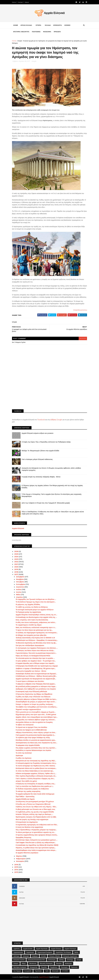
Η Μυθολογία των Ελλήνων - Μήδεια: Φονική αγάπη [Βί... (36, 676)
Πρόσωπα (74, 967)
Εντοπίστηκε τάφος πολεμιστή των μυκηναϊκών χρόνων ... (37, 840)
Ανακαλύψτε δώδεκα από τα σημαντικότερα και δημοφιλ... (36, 674)
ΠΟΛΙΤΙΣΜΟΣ (36, 32)
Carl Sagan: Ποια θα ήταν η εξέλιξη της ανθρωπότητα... (36, 843)
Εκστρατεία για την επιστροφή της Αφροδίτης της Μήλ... (36, 761)
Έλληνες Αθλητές (55, 956)
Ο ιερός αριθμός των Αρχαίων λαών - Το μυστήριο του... (36, 661)
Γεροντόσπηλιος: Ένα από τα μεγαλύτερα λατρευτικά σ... (36, 653)
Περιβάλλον (54, 967)
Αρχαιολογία (30, 952)
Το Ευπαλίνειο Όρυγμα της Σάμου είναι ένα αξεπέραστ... (36, 602)
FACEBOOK (22, 886)
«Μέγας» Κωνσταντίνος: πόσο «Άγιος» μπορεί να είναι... (36, 732)
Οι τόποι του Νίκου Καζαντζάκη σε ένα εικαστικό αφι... (35, 771)
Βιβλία (76, 952)
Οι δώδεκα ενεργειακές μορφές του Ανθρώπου (32, 789)
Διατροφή (26, 956)
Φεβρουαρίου (21, 859)
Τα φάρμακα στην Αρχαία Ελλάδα (28, 745)
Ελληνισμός (52, 960)
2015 (16, 867)
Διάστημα (16, 956)
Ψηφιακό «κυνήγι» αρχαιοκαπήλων (28, 709)
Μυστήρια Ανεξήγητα (20, 967)
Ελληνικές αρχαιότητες (70, 956)
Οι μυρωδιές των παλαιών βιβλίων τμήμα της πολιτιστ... (36, 720)
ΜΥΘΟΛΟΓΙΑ (58, 25)
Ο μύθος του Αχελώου (24, 758)
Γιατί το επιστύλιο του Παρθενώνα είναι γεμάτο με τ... (35, 786)
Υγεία (47, 971)
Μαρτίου (19, 856)
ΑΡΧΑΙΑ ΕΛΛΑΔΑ (26, 25)
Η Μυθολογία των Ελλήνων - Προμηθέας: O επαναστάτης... (37, 640)
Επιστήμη (70, 960)
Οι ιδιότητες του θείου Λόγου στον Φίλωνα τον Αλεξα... (35, 651)
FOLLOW (83, 892)
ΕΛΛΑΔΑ (48, 25)
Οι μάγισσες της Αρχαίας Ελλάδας (28, 604)
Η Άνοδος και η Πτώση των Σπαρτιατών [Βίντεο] (33, 804)
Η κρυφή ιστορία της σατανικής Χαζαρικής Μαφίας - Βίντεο (41, 477)
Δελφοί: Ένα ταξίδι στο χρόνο (26, 781)
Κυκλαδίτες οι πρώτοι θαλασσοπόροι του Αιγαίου (33, 750)
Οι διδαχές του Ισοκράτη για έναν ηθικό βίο (31, 635)
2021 (16, 564)
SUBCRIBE (82, 904)
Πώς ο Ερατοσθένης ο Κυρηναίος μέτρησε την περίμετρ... (36, 830)
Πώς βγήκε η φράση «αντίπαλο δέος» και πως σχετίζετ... (36, 748)
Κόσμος (16, 963)
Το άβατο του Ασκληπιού (25, 725)
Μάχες (24, 963)
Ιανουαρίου (20, 861)
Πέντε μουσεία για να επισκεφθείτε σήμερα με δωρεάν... (36, 712)
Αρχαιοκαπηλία (18, 952)
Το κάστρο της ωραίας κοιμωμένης (28, 791)
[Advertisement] (49, 391)
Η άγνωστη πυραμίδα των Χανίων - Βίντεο (31, 671)
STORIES (65, 971)
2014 (16, 870)
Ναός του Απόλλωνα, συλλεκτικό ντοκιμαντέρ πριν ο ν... (36, 627)
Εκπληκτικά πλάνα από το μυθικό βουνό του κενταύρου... (36, 768)
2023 (17, 559)
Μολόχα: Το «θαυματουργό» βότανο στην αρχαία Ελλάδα (40, 451)
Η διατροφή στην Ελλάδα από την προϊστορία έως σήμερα (37, 666)
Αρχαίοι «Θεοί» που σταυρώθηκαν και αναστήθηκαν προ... (37, 717)
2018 (16, 572)
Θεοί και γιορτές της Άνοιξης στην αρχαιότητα (32, 819)
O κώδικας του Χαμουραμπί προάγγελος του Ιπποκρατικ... (37, 633)
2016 (16, 865)
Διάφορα (35, 956)
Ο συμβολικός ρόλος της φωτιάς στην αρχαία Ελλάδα (35, 812)
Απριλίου (20, 597)
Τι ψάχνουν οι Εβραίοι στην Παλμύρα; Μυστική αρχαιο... (36, 684)
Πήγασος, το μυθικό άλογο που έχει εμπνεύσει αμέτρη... (36, 848)
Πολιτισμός (64, 967)
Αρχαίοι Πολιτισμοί (70, 949)
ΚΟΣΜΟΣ (67, 25)
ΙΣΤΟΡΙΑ (38, 25)
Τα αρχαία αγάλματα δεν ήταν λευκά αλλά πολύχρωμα (35, 794)
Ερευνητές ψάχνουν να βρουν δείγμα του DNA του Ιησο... (36, 699)
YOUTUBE (21, 904)
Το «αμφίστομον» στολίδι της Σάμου (29, 625)
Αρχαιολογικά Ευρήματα (45, 952)
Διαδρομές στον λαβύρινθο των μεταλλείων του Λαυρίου (36, 689)
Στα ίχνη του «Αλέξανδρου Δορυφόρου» (30, 645)
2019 (16, 569)
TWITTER (21, 892)
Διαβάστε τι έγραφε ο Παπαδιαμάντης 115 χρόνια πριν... (36, 668)
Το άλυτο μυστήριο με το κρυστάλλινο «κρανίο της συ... (35, 832)
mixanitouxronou (80, 310)
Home (14, 2)
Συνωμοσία (28, 971)
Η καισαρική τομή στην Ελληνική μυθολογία (31, 691)
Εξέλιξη (61, 960)
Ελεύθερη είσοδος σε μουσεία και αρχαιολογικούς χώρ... (36, 740)
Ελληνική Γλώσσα (19, 960)
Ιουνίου (19, 592)
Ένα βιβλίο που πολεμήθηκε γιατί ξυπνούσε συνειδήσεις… (37, 707)
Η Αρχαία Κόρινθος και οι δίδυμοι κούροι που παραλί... (35, 663)
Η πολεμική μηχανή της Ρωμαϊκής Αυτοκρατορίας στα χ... (36, 763)
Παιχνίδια (44, 967)
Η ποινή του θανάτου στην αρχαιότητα (29, 827)
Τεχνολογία (38, 971)
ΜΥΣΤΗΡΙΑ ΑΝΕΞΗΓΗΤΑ (21, 32)
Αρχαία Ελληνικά (18, 528)
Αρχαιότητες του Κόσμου (63, 952)
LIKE (84, 886)
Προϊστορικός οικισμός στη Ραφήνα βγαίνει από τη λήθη (36, 817)
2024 (17, 557)
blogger (83, 338)
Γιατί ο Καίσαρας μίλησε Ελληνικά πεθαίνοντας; (37, 459)
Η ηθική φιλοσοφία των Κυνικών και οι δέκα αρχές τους (35, 809)
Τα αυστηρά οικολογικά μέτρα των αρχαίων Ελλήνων (35, 610)
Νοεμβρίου (20, 579)
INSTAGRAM (22, 898)
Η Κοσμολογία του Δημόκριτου (27, 822)
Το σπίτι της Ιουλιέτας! (24, 753)
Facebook (41, 420)
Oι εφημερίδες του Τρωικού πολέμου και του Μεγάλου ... (36, 599)
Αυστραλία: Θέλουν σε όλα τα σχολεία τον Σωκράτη (34, 722)
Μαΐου (18, 595)
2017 (16, 574)
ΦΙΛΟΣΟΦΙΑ (47, 32)
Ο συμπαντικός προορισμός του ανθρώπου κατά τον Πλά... (37, 825)
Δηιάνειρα (19, 755)
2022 (17, 562)
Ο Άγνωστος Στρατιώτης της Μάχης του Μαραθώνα (34, 694)
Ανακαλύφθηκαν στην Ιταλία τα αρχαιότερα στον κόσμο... (36, 850)
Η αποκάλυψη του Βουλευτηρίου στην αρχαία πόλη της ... (36, 617)
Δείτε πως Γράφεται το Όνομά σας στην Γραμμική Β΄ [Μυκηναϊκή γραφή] (46, 503)
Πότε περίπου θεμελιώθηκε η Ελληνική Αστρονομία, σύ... (36, 776)
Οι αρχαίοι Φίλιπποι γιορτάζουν (27, 853)
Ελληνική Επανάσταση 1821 (36, 960)
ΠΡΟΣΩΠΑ (57, 32)
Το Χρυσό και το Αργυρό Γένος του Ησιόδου (31, 727)
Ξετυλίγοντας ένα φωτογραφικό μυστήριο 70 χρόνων (35, 802)
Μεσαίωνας (33, 963)
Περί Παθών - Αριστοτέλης (25, 796)
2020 (17, 567)
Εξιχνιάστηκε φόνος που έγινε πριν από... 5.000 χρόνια (36, 715)
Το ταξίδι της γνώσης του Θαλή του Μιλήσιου (32, 607)
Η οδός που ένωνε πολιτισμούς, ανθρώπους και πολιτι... (36, 622)
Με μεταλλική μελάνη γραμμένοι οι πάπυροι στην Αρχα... (36, 686)
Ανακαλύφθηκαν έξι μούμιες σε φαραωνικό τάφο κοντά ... (36, 702)
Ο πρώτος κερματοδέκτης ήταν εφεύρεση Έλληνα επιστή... (37, 835)
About (27, 2)
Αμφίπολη (17, 949)
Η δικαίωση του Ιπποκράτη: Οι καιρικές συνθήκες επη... (36, 784)
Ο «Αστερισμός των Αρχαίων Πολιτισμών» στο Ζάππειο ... (37, 648)
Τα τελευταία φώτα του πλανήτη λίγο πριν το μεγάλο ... (35, 658)
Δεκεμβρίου (20, 577)
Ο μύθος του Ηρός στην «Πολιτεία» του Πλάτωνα (33, 697)
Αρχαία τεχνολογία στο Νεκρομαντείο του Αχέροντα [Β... (36, 679)
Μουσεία (59, 963)
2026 (17, 551)
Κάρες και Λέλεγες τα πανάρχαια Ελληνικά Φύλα (33, 656)
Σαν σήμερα (17, 971)
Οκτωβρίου (20, 582)
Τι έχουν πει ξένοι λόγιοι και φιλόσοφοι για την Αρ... (34, 630)
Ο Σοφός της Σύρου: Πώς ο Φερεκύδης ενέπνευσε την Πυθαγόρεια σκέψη (46, 442)
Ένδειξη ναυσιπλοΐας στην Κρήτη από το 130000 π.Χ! (35, 638)
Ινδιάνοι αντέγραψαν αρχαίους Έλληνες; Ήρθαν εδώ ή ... (36, 773)
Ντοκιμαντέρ (34, 967)
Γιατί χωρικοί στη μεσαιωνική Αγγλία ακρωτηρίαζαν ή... (36, 735)
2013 (16, 872)
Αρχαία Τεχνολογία (42, 949)
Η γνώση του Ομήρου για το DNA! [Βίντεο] (31, 730)
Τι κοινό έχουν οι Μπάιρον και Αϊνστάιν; (30, 681)
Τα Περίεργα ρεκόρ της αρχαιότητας (28, 612)
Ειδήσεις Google (56, 420)
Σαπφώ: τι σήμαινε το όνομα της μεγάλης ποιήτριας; (34, 704)
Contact (20, 2)
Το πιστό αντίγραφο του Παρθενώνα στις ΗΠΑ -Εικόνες (35, 766)
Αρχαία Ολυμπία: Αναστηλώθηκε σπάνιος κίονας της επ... (36, 615)
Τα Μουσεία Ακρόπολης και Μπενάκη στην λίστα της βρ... (36, 643)
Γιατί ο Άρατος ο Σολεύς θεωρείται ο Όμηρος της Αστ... (35, 779)
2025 (17, 554)
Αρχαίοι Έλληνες (56, 949)
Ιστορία (20, 41)
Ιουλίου (19, 590)
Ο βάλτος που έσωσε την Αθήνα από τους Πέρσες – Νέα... (36, 807)
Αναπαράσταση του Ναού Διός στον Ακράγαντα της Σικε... (36, 743)
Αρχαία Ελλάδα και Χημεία (25, 799)
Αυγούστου (20, 587)
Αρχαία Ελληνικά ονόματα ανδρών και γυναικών (37, 433)
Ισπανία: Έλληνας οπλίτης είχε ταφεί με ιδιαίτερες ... (34, 814)
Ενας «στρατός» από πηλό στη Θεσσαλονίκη (32, 620)
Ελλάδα (43, 956)
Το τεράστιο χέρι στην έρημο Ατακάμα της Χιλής (33, 738)
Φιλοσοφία (55, 971)
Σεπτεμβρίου (21, 584)
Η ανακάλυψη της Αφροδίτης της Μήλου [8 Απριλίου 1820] (37, 845)
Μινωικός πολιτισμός (46, 963)
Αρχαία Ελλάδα (28, 949)
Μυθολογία (68, 963)
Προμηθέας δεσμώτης (24, 837)
